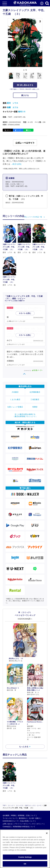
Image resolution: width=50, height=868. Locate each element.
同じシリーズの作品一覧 (33, 217)
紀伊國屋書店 (35, 392)
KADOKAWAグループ (10, 821)
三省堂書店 (35, 399)
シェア (19, 130)
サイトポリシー (38, 824)
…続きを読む (16, 164)
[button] (44, 77)
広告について (31, 815)
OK (25, 864)
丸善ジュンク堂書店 (15, 407)
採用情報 (21, 815)
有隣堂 (35, 407)
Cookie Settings (25, 857)
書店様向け (23, 818)
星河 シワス (13, 103)
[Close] (47, 833)
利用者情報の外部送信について (24, 827)
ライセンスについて (10, 818)
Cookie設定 (7, 827)
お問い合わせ (7, 824)
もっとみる (24, 747)
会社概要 (6, 815)
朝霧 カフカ (13, 107)
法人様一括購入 (35, 818)
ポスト (9, 130)
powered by (33, 371)
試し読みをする (25, 85)
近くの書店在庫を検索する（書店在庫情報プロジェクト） (25, 415)
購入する (25, 95)
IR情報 (13, 815)
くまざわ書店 (15, 399)
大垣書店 (15, 392)
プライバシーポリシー (22, 824)
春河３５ (22, 112)
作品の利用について (27, 821)
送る (29, 130)
